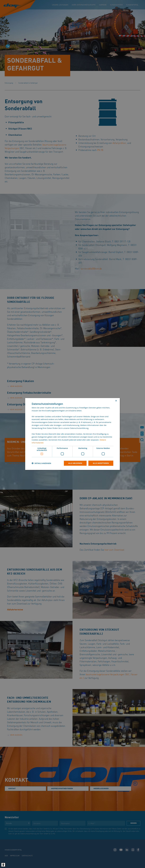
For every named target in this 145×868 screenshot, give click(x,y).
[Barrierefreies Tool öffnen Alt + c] (3, 865)
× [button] (116, 401)
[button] (41, 463)
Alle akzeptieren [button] (101, 463)
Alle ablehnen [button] (75, 463)
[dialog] (72, 434)
